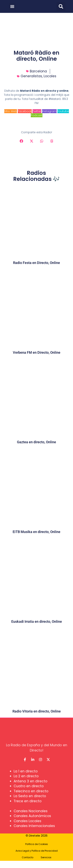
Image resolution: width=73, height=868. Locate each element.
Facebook (25, 111)
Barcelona (38, 71)
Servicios (46, 857)
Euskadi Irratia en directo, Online (37, 621)
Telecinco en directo (31, 791)
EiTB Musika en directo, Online (36, 532)
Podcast (37, 115)
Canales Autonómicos (32, 816)
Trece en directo (28, 801)
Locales (50, 76)
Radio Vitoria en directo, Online (37, 711)
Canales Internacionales (34, 826)
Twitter (37, 111)
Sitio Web (11, 111)
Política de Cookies (37, 844)
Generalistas (31, 76)
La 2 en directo (26, 776)
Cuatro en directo (29, 786)
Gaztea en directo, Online (36, 442)
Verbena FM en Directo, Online (37, 352)
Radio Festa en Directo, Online (36, 263)
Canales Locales (27, 821)
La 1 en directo (26, 771)
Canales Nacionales (31, 811)
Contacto (28, 857)
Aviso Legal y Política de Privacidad (37, 851)
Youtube (63, 111)
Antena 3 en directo (30, 781)
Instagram (49, 111)
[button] (12, 7)
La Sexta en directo (30, 796)
